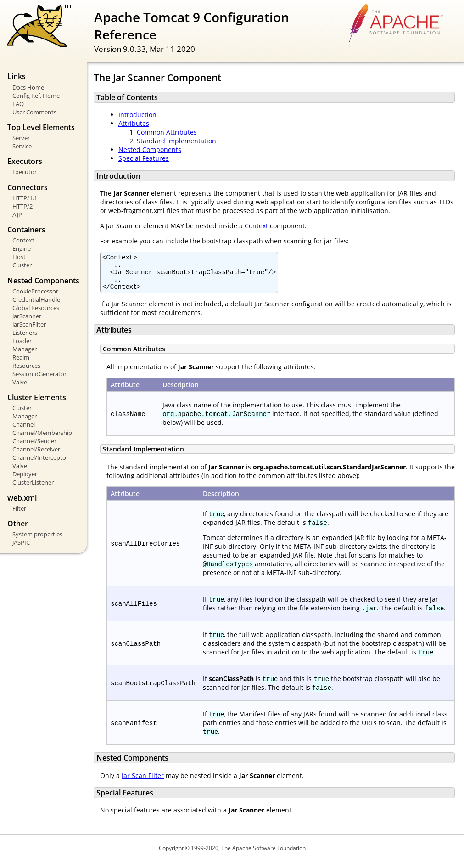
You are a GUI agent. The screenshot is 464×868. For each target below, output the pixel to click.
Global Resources (36, 308)
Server (21, 138)
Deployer (25, 474)
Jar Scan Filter (143, 782)
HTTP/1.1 (25, 198)
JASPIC (21, 542)
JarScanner (27, 316)
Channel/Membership (42, 433)
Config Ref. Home (36, 96)
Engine (22, 248)
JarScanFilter (29, 324)
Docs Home (28, 87)
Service (22, 146)
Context (23, 240)
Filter (19, 508)
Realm (21, 357)
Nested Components (150, 149)
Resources (26, 366)
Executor (25, 172)
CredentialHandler (37, 299)
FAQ (18, 104)
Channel (24, 424)
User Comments (34, 112)
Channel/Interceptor (40, 457)
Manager (25, 349)
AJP (17, 214)
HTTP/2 (22, 206)
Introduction (137, 115)
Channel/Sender (34, 441)
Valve (20, 382)
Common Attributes (167, 132)
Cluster (22, 265)
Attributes (134, 123)
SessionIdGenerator (39, 374)
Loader (22, 341)
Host (19, 257)
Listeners (25, 333)
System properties (37, 534)
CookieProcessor (35, 291)
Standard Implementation (176, 141)
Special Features (144, 158)
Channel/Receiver (36, 449)
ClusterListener (33, 482)
